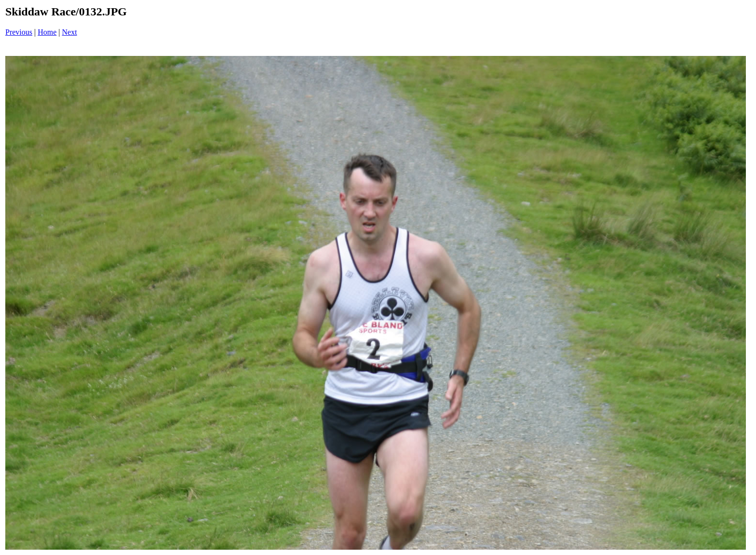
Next (70, 32)
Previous (19, 32)
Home (47, 32)
